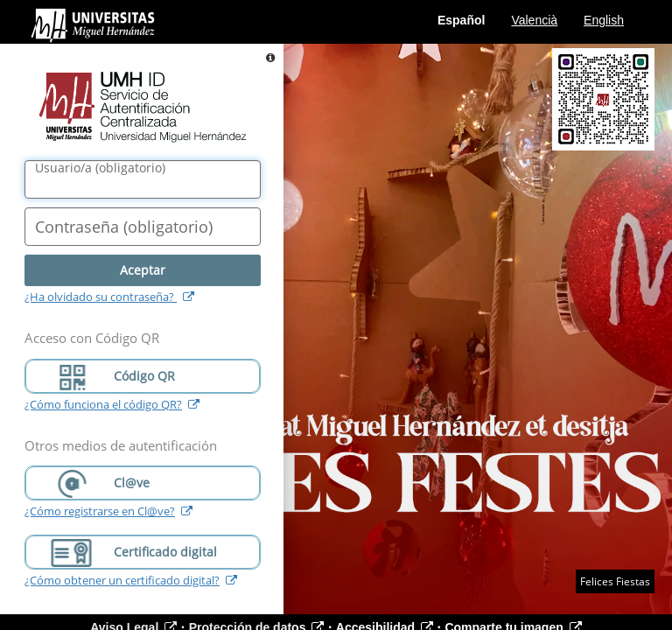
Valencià (534, 20)
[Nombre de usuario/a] (143, 179)
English (604, 20)
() (100, 168)
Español (461, 20)
